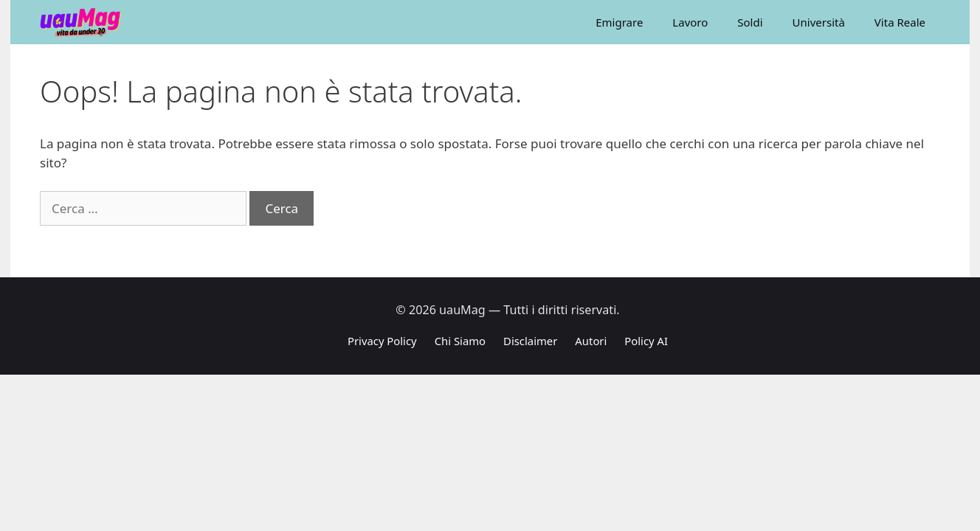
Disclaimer (530, 341)
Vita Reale (900, 22)
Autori (591, 341)
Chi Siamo (460, 341)
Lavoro (690, 22)
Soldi (750, 22)
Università (819, 22)
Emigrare (619, 22)
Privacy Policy (382, 341)
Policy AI (646, 341)
